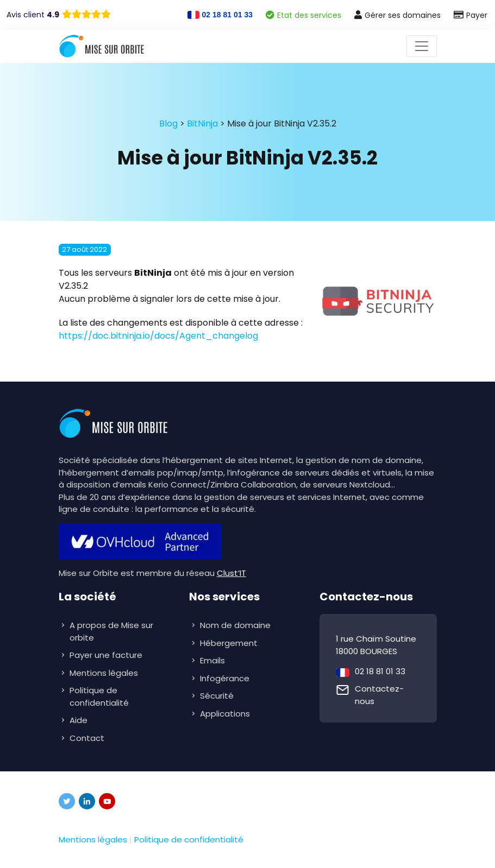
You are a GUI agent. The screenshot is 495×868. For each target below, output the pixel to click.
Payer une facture (106, 655)
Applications (226, 714)
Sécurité (218, 696)
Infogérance (226, 678)
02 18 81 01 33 (380, 671)
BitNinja (202, 123)
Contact (87, 738)
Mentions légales (104, 673)
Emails (214, 660)
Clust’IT (231, 573)
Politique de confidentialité (99, 696)
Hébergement (230, 643)
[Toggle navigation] (422, 46)
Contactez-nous (379, 695)
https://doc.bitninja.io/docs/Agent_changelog (158, 336)
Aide (79, 720)
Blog (168, 123)
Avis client (33, 15)
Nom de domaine (235, 625)
